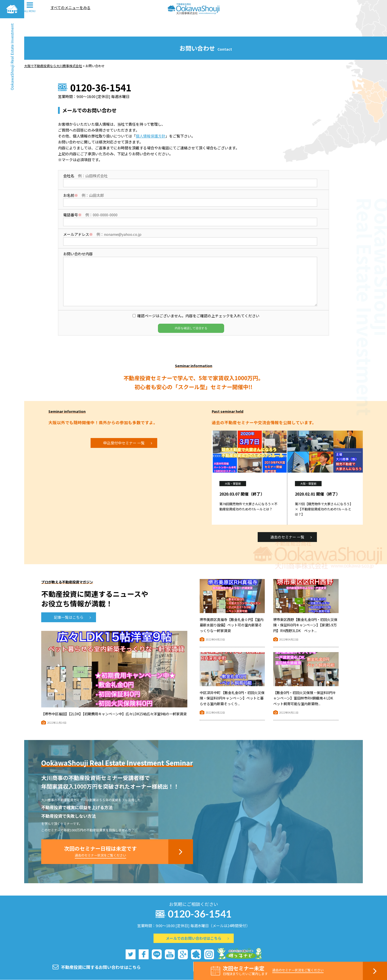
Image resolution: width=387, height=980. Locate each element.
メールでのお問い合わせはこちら (197, 920)
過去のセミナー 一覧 (291, 519)
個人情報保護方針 (151, 118)
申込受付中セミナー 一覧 (128, 425)
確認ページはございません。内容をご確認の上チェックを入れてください (198, 297)
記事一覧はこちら (72, 599)
